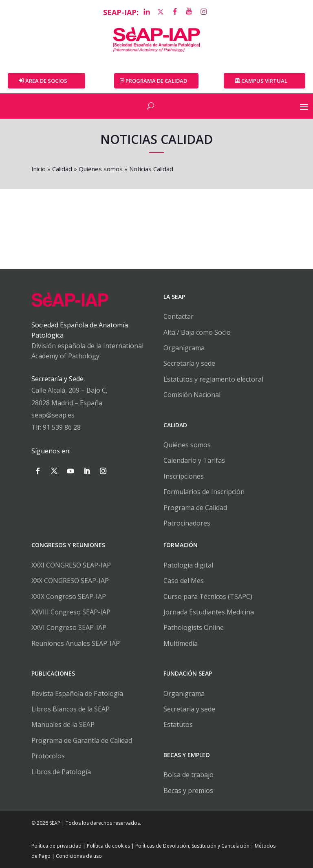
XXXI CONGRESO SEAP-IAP (71, 565)
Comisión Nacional (192, 395)
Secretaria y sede (189, 709)
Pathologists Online (194, 627)
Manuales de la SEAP (63, 724)
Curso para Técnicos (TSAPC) (208, 596)
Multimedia (181, 643)
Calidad (62, 169)
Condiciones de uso (79, 856)
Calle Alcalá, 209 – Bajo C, (69, 390)
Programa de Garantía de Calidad (82, 740)
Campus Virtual (264, 81)
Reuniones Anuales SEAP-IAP (76, 643)
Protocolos (48, 756)
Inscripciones (184, 476)
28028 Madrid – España (67, 403)
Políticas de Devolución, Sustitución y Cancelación (192, 846)
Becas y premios (188, 791)
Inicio (39, 169)
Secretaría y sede (189, 363)
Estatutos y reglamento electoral (213, 379)
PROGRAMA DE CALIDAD (156, 81)
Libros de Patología (61, 772)
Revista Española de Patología (77, 694)
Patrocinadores (187, 523)
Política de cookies (108, 846)
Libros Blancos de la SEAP (71, 709)
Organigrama (184, 348)
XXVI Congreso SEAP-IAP (69, 627)
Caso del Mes (184, 581)
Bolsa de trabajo (188, 775)
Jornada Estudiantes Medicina (209, 612)
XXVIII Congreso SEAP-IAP (71, 612)
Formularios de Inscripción (204, 492)
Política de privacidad (56, 846)
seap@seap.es (53, 415)
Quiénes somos (101, 169)
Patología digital (188, 565)
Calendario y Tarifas (194, 460)
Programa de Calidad (195, 508)
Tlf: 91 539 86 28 (56, 427)
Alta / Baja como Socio (197, 332)
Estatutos (178, 724)
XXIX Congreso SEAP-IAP (69, 596)
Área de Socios (46, 81)
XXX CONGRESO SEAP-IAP (70, 581)
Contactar (179, 316)
